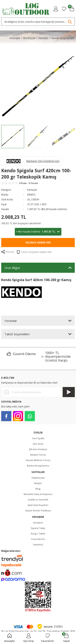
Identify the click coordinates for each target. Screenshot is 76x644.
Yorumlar (11, 321)
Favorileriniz (38, 539)
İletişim (38, 483)
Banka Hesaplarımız (38, 466)
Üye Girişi (38, 444)
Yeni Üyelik (38, 438)
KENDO (31, 195)
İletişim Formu (38, 455)
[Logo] (26, 8)
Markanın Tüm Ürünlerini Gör (43, 161)
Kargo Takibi (38, 533)
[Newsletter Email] (38, 392)
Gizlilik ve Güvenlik (38, 500)
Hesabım (38, 523)
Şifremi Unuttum (38, 449)
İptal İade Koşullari (38, 505)
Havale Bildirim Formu (38, 460)
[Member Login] (56, 9)
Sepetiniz (38, 544)
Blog (38, 489)
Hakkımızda (38, 478)
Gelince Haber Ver (38, 242)
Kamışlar (32, 190)
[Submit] (69, 392)
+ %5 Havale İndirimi (38, 232)
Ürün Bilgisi (12, 268)
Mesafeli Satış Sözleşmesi (38, 494)
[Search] (38, 22)
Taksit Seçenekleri (17, 334)
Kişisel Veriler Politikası (38, 510)
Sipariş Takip (38, 528)
